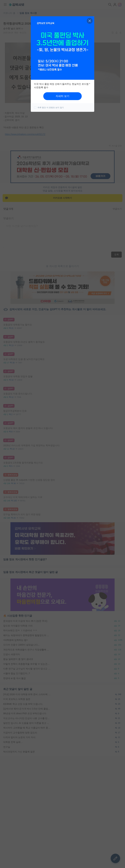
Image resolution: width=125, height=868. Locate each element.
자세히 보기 (62, 96)
